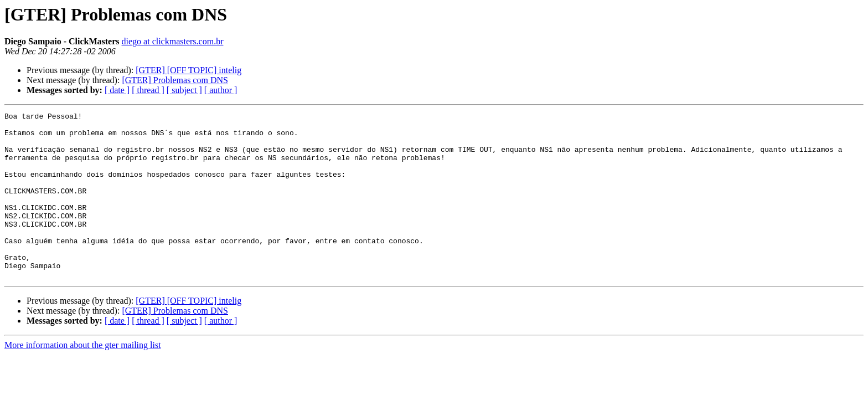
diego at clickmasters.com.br (173, 41)
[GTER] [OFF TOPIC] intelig (188, 70)
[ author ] (221, 90)
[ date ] (117, 90)
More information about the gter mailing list (83, 378)
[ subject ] (184, 90)
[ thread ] (148, 90)
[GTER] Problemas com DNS (175, 80)
